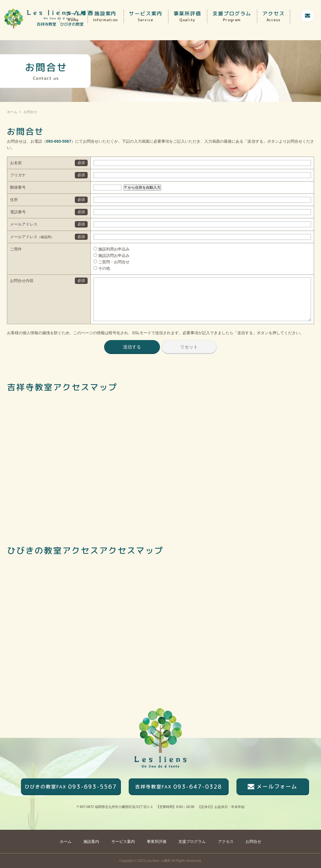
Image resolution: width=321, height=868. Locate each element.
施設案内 (105, 16)
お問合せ (253, 841)
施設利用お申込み (105, 249)
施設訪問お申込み (105, 255)
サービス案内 (146, 16)
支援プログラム (232, 16)
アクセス (274, 16)
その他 (95, 268)
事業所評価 (188, 16)
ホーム (73, 16)
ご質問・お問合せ (105, 262)
